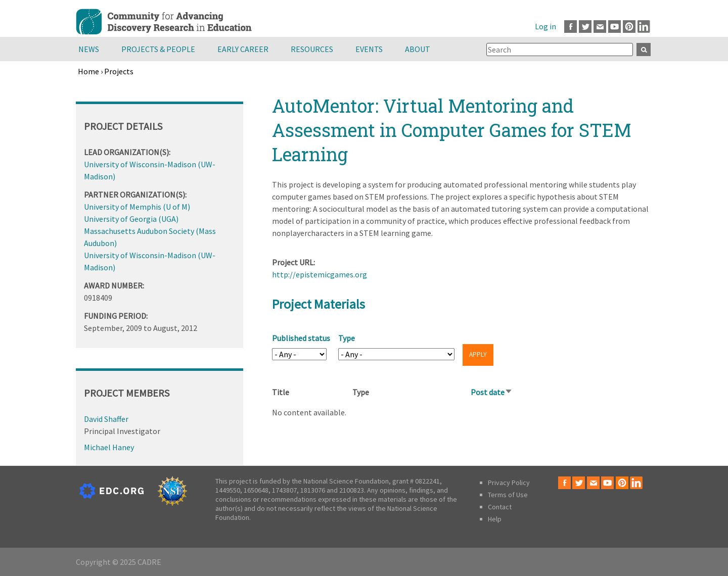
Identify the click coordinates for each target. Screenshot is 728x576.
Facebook (571, 27)
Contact (500, 507)
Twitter (585, 27)
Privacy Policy (509, 483)
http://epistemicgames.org (320, 274)
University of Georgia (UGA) (131, 219)
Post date (492, 392)
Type (347, 338)
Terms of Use (508, 495)
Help (495, 519)
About (418, 49)
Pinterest (629, 27)
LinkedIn (644, 27)
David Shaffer (106, 419)
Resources (312, 49)
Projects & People (158, 49)
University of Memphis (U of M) (137, 207)
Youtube (615, 27)
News (89, 49)
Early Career (243, 49)
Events (369, 49)
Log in (545, 26)
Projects (119, 71)
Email (600, 27)
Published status (301, 338)
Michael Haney (109, 447)
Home (88, 71)
